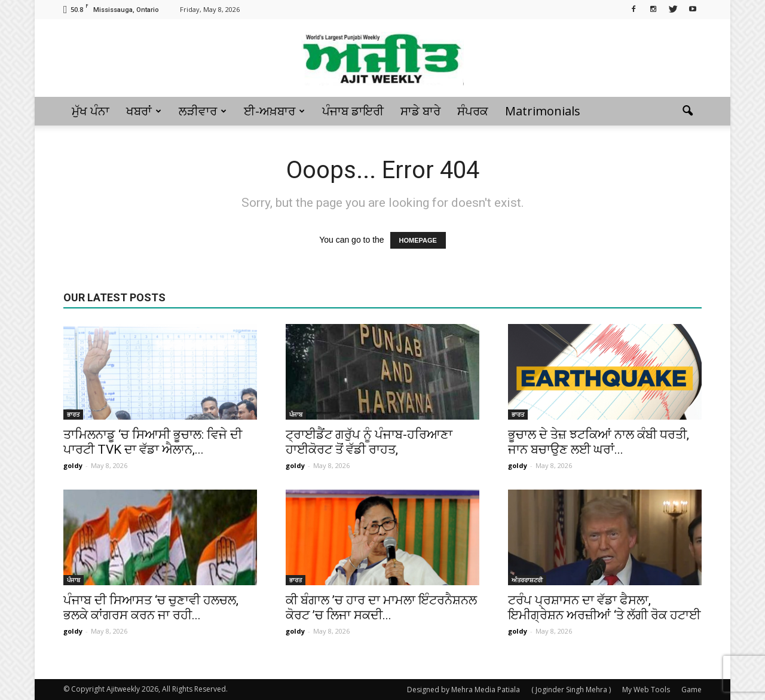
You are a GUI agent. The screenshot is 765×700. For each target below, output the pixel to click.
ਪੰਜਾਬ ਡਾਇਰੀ (353, 111)
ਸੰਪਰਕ (473, 111)
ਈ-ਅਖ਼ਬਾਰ (274, 111)
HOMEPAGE (418, 240)
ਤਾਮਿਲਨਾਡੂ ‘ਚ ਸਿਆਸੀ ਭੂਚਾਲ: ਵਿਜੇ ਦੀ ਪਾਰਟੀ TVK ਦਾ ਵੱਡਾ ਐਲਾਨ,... (153, 442)
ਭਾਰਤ (73, 414)
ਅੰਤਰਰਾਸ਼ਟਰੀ (527, 580)
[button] (687, 111)
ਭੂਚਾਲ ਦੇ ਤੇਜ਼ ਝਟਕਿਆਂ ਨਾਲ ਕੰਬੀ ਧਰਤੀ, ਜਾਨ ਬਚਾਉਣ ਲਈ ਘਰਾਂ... (599, 442)
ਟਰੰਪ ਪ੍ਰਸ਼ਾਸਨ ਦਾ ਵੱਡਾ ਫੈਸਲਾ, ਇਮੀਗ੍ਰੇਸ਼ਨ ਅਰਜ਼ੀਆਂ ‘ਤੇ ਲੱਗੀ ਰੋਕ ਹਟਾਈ (604, 608)
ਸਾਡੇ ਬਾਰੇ (420, 111)
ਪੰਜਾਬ (296, 414)
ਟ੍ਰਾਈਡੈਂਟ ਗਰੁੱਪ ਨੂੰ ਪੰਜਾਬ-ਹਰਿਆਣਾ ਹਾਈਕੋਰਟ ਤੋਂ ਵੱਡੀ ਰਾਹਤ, (369, 442)
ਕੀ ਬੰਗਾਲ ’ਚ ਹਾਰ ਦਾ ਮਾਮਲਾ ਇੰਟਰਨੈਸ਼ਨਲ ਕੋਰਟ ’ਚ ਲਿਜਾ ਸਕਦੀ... (381, 608)
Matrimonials (543, 111)
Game (691, 690)
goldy (73, 465)
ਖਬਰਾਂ (144, 111)
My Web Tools (646, 690)
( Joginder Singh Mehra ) (571, 690)
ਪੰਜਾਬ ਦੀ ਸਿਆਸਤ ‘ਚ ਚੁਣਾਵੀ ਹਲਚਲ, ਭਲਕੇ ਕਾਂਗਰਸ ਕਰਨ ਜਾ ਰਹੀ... (151, 608)
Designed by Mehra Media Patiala (463, 690)
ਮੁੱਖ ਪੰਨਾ (91, 111)
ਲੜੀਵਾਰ (203, 111)
